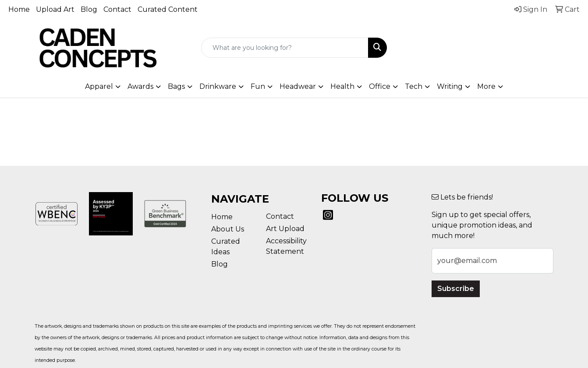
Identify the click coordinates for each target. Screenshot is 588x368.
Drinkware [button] (218, 86)
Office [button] (380, 86)
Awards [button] (140, 86)
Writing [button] (450, 86)
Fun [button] (258, 86)
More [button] (486, 86)
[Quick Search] (285, 48)
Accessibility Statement (286, 246)
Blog (89, 9)
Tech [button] (414, 86)
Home (19, 9)
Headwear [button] (298, 86)
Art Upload (285, 229)
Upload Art (55, 9)
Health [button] (342, 86)
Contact (117, 9)
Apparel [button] (99, 86)
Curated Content (168, 9)
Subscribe (456, 289)
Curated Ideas (226, 247)
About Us (228, 229)
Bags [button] (176, 86)
